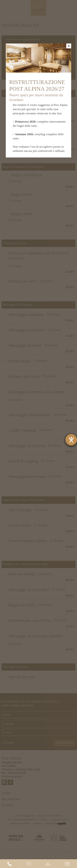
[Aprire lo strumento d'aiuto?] (71, 440)
